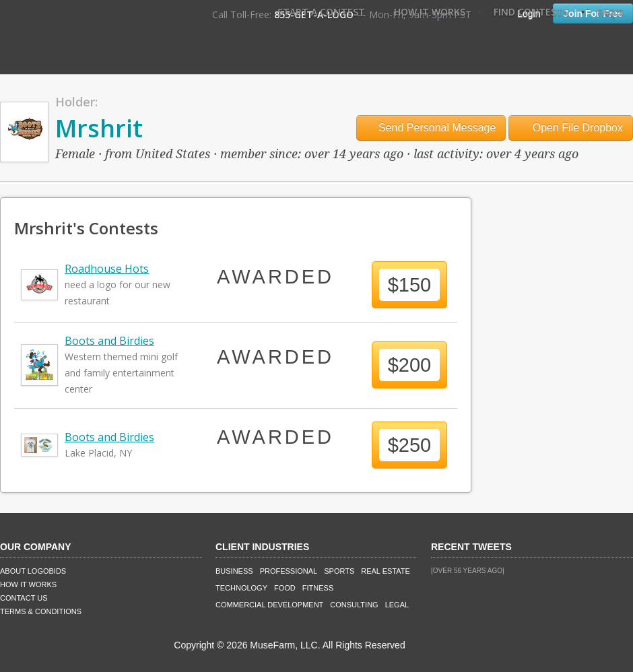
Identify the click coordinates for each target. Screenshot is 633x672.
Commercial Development (269, 605)
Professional (289, 571)
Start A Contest (321, 12)
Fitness (318, 588)
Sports (339, 571)
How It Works (430, 12)
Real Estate (386, 571)
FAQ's (610, 12)
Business (234, 571)
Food (285, 588)
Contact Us (24, 598)
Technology (241, 588)
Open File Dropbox (571, 128)
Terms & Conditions (41, 611)
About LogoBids (33, 571)
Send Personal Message (431, 128)
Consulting (354, 605)
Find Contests (531, 12)
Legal (397, 605)
